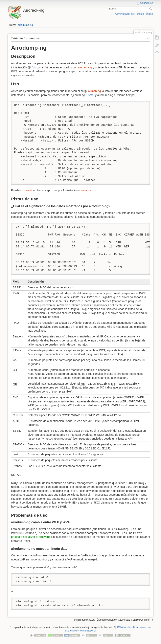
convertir (27, 190)
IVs (34, 67)
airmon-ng (95, 91)
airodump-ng (26, 25)
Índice (150, 14)
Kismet (90, 95)
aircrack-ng (85, 67)
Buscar (151, 9)
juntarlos (86, 190)
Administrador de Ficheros (129, 14)
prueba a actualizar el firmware (30, 537)
